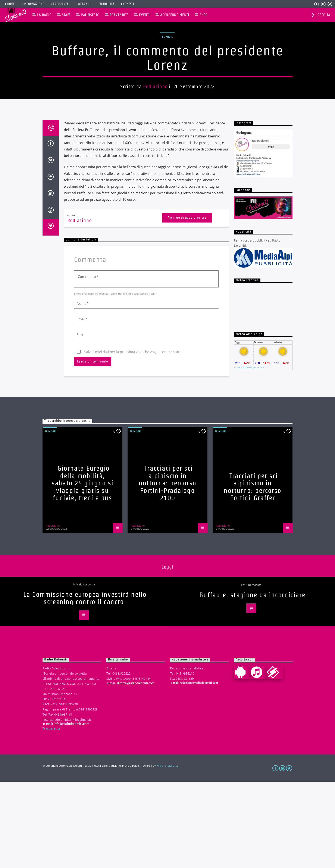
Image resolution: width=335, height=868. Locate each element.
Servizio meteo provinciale (251, 454)
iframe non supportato (263, 390)
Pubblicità (105, 4)
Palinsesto (90, 15)
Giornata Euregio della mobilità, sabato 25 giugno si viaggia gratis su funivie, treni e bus (82, 569)
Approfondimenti (175, 15)
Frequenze (59, 4)
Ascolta (320, 15)
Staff (66, 15)
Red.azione (155, 130)
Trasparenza (51, 815)
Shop (203, 15)
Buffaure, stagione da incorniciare (252, 681)
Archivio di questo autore (187, 304)
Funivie (167, 80)
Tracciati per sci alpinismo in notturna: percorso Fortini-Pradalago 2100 (167, 569)
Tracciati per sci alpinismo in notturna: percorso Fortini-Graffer (253, 573)
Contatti (128, 4)
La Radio (44, 15)
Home (10, 4)
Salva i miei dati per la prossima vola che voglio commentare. (133, 438)
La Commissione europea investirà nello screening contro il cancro (85, 684)
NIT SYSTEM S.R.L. (168, 852)
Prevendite (119, 15)
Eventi (144, 15)
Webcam (82, 4)
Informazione (32, 4)
